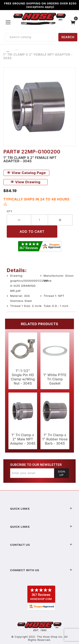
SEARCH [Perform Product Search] (68, 37)
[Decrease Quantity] (19, 220)
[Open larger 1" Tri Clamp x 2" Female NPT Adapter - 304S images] (39, 107)
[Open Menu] (8, 22)
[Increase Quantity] (60, 220)
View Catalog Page (26, 173)
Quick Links (41, 509)
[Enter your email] (32, 473)
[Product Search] (31, 37)
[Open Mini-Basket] (74, 22)
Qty (10, 211)
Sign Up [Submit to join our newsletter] (62, 473)
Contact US (41, 545)
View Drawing (25, 182)
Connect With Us (41, 570)
